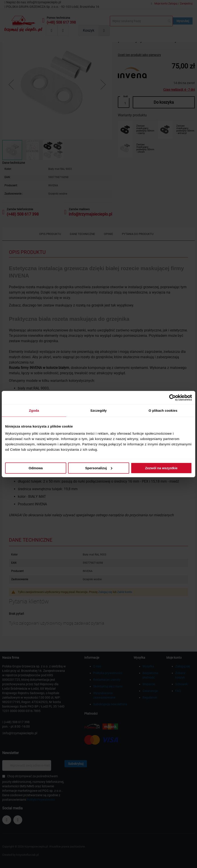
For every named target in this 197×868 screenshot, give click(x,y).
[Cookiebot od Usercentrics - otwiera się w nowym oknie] (172, 398)
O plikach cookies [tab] (163, 410)
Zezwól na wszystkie (161, 468)
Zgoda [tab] (34, 410)
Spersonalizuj (99, 468)
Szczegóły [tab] (98, 410)
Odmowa (36, 468)
